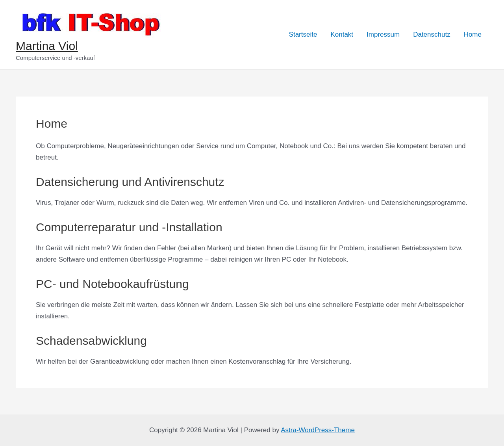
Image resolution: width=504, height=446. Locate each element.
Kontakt (342, 34)
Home (473, 34)
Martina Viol (47, 46)
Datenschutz (432, 34)
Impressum (383, 34)
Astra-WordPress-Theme (318, 430)
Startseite (303, 34)
